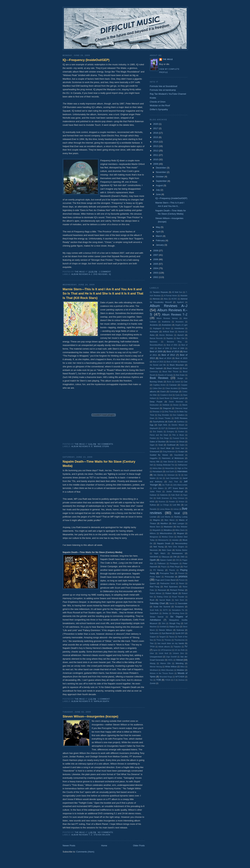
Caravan (173, 385)
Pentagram (174, 563)
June (159, 194)
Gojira (182, 445)
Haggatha (154, 458)
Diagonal (167, 408)
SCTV (165, 610)
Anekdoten (167, 325)
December (161, 168)
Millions (153, 533)
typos (155, 650)
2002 (156, 277)
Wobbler (181, 670)
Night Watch (160, 553)
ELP (163, 428)
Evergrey (171, 432)
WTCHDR (180, 677)
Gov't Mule (165, 448)
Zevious (181, 680)
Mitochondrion (166, 533)
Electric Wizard (178, 425)
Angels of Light (181, 325)
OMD (182, 557)
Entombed (183, 428)
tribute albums (164, 647)
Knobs (153, 98)
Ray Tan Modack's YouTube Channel (168, 94)
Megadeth (157, 530)
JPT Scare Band (176, 488)
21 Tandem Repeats (159, 292)
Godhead (171, 445)
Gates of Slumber (158, 442)
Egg (152, 425)
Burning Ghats (156, 382)
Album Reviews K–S (82, 446)
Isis (161, 478)
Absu (166, 299)
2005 (156, 264)
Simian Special (157, 617)
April (158, 232)
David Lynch (179, 398)
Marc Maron (170, 520)
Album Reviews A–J (82, 274)
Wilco (182, 667)
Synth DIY (180, 633)
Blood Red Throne (170, 372)
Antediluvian (179, 328)
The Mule (168, 59)
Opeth (153, 560)
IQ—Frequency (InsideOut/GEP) (86, 60)
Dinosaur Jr (157, 412)
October (160, 177)
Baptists (170, 338)
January (160, 245)
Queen (153, 583)
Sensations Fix (178, 610)
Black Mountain (177, 365)
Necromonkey (181, 543)
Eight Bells (163, 425)
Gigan (152, 445)
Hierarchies (170, 468)
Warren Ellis (165, 663)
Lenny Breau (165, 509)
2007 (156, 255)
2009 (156, 164)
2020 (156, 124)
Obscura (165, 557)
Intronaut (171, 475)
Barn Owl (181, 338)
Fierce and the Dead (159, 435)
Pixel (185, 567)
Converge (174, 391)
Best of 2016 (158, 362)
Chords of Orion (158, 102)
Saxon (172, 603)
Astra (152, 335)
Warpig (153, 663)
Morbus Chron (168, 537)
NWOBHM (154, 557)
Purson (182, 580)
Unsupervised (156, 657)
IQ (110, 274)
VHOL (170, 660)
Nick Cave (167, 550)
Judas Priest (155, 492)
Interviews (182, 471)
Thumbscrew (180, 640)
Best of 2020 (172, 362)
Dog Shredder (164, 415)
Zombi (153, 683)
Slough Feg (174, 623)
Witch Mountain (167, 670)
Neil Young (158, 547)
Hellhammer (183, 465)
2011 (156, 155)
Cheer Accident (171, 388)
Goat (161, 445)
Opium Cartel (166, 560)
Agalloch (180, 302)
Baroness (154, 342)
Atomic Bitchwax (166, 335)
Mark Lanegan (178, 524)
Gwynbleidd (179, 455)
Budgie (180, 378)
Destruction (154, 405)
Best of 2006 (179, 348)
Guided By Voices (159, 455)
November (161, 172)
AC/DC (174, 299)
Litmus (176, 509)
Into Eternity (158, 475)
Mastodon (168, 527)
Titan (152, 643)
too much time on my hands (171, 643)
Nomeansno (177, 553)
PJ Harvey (159, 570)
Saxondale (183, 603)
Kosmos (162, 502)
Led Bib (176, 505)
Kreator (172, 502)
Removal (162, 590)
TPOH (152, 647)
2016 (156, 133)
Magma (156, 520)
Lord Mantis (165, 517)
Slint (164, 623)
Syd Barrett (167, 633)
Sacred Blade (165, 600)
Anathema (166, 322)
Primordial (169, 577)
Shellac (165, 613)
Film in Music (178, 435)
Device (176, 405)
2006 (156, 259)
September (162, 181)
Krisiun (182, 502)
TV (186, 647)
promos (183, 576)
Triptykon (177, 647)
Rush (152, 600)
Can (185, 382)
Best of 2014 (165, 358)
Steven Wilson (102, 835)
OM (175, 557)
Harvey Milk (155, 462)
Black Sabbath (156, 368)
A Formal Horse (170, 296)
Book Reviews (159, 378)
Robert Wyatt (171, 593)
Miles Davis (180, 530)
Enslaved (172, 428)
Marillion (164, 523)
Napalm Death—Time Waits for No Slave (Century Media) (99, 464)
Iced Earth (170, 472)
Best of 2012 (168, 355)
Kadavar (153, 495)
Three (159, 640)
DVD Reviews (100, 274)
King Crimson (179, 498)
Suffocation (154, 633)
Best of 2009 (156, 351)
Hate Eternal (168, 462)
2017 (156, 128)
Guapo (181, 451)
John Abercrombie (180, 485)
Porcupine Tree (167, 573)
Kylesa (153, 505)
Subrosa (180, 630)
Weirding (180, 663)
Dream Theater (164, 418)
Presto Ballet (155, 577)
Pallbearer (162, 563)
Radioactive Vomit (168, 583)
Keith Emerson (163, 498)
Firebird (153, 438)
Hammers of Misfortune (173, 458)
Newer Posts (69, 846)
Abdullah (184, 296)
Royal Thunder (178, 597)
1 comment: (105, 272)
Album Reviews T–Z (82, 835)
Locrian (153, 517)
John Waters (158, 488)
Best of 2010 (173, 351)
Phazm (164, 567)
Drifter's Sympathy (159, 109)
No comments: (106, 444)
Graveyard (155, 451)
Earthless (181, 422)
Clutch (163, 391)
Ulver (152, 653)
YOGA (168, 680)
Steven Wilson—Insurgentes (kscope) (90, 716)
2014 (156, 142)
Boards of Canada (165, 375)
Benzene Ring (174, 342)
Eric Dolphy (158, 432)
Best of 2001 (172, 345)
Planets (172, 570)
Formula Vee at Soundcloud (164, 86)
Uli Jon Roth (180, 650)
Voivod (179, 660)
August (160, 185)
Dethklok (166, 405)
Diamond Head (181, 408)
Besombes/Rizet (156, 345)
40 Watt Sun (177, 292)
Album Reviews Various (167, 318)
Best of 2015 (181, 358)
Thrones (168, 640)
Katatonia (164, 495)
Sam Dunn (180, 600)
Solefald (163, 627)
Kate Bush (175, 495)
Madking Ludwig (181, 517)
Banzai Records (156, 338)
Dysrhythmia (159, 422)
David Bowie (164, 398)
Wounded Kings (166, 677)
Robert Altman (156, 593)
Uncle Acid (163, 653)
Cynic (178, 395)
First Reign (164, 438)
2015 (156, 137)
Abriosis (156, 299)
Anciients (154, 325)
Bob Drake (180, 375)
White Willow (171, 667)
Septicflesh (154, 613)
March (159, 236)
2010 (156, 159)
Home (104, 846)
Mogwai (180, 533)
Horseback (157, 471)
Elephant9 (154, 428)
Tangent (162, 637)
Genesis (172, 442)
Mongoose (154, 537)
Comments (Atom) (85, 852)
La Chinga (165, 505)
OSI (177, 560)
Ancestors (180, 322)
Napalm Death (101, 701)
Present (181, 573)
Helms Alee (157, 468)
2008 (156, 251)
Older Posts (139, 846)
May (158, 227)
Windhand (154, 670)
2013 (156, 146)
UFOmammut (166, 650)
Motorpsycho (163, 540)
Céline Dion (157, 388)
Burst (169, 382)
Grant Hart (180, 448)
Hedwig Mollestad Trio (165, 465)
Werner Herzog (156, 667)
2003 (156, 273)
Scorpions (179, 607)
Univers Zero (178, 653)
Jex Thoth (166, 485)
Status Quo (174, 627)
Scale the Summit (162, 607)
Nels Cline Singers (176, 547)
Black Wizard (173, 368)
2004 (156, 268)
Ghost (182, 442)
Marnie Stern (101, 446)
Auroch (181, 335)
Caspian (184, 385)
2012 (156, 151)
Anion (168, 328)
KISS (152, 501)
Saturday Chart (157, 603)
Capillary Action (159, 385)
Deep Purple (156, 402)
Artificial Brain (168, 332)
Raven (182, 583)
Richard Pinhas (177, 590)
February (161, 240)
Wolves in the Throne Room (162, 673)
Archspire (154, 332)
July (158, 190)
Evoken (181, 432)
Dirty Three (169, 412)
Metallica (168, 530)
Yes (151, 680)
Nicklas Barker (182, 550)
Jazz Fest (173, 482)
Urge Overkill (171, 657)
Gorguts (153, 448)
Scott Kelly (154, 610)
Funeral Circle (178, 438)
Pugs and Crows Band (165, 580)
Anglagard (157, 328)
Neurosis (154, 550)
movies (175, 540)
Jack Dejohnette (172, 478)
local (177, 513)
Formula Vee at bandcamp (163, 90)
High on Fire (182, 468)
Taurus (172, 637)
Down (152, 418)
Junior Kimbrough (175, 491)
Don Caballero (179, 415)
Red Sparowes (171, 587)
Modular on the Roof (160, 105)
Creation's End (166, 395)
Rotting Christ (163, 597)
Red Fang (155, 587)
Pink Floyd (175, 567)
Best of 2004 (163, 348)
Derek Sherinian (176, 402)
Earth (171, 422)
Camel (177, 382)
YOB (158, 680)
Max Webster (182, 527)
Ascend (181, 332)
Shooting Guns (178, 613)
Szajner (153, 637)
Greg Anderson (169, 452)
